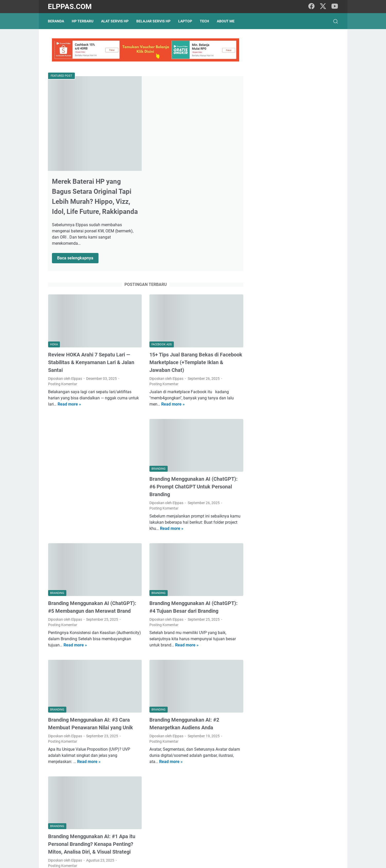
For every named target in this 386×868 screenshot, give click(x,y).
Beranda (56, 21)
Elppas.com (70, 7)
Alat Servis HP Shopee (286, 300)
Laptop (185, 21)
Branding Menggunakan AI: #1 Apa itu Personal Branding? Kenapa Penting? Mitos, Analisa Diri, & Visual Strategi (92, 759)
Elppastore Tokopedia (286, 291)
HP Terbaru (83, 21)
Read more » (69, 320)
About (202, 849)
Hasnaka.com (219, 860)
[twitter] (323, 7)
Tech (205, 21)
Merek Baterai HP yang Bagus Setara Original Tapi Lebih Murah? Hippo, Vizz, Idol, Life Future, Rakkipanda (189, 108)
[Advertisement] (95, 358)
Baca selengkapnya (175, 174)
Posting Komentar (63, 300)
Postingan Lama (224, 819)
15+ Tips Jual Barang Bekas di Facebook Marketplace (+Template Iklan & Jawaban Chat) (196, 278)
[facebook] (311, 7)
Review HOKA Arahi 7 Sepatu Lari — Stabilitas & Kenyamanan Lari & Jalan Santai (91, 278)
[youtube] (335, 7)
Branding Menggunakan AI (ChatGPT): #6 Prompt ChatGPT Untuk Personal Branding (193, 402)
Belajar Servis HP (154, 21)
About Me (226, 21)
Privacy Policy (163, 849)
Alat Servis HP (115, 21)
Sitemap (185, 849)
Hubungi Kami (223, 849)
